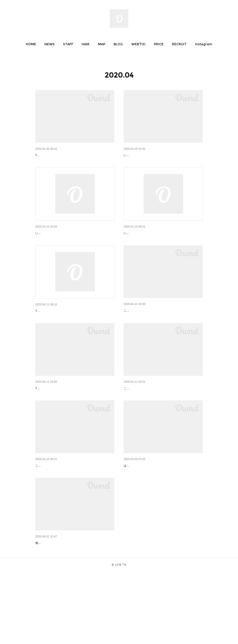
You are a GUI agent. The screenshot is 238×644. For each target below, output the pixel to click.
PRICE (159, 44)
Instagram (204, 44)
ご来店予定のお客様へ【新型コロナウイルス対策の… (74, 335)
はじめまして (133, 514)
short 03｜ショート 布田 (55, 603)
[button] (31, 44)
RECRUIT (179, 44)
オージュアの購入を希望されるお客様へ (65, 245)
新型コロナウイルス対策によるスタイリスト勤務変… (74, 425)
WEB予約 (138, 44)
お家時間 (130, 335)
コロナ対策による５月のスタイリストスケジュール (73, 155)
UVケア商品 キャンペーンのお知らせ (151, 425)
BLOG (118, 44)
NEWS (50, 44)
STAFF (68, 44)
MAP (102, 44)
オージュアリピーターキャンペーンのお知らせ (158, 155)
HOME (31, 44)
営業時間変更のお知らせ (142, 245)
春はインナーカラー (50, 514)
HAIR (86, 44)
